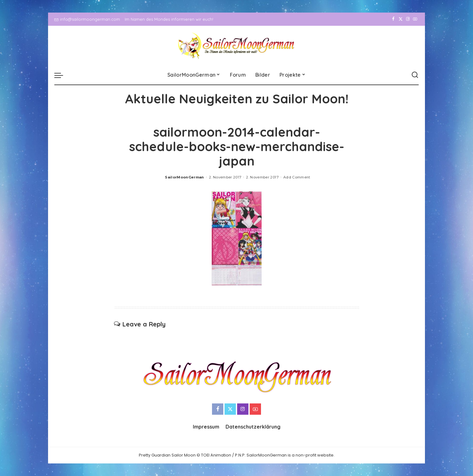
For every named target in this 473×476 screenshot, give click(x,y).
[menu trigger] (62, 75)
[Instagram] (408, 19)
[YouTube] (415, 19)
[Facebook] (393, 19)
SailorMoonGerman (185, 177)
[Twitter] (401, 19)
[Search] (415, 75)
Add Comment (297, 177)
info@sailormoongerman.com (87, 19)
